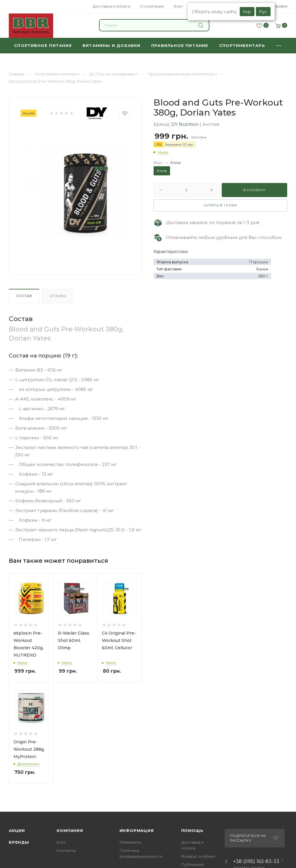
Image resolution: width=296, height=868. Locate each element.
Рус (263, 12)
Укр (247, 12)
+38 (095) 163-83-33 (256, 862)
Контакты (66, 850)
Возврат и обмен (198, 856)
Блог (61, 842)
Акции (17, 830)
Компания (70, 830)
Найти (201, 25)
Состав (24, 296)
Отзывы (58, 296)
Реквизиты (130, 842)
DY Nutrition (185, 124)
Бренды (19, 842)
